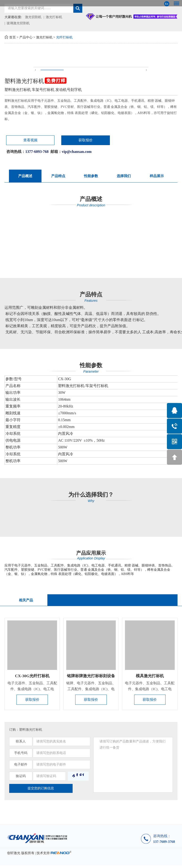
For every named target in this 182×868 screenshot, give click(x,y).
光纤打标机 (64, 37)
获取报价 (60, 141)
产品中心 (26, 37)
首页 (12, 37)
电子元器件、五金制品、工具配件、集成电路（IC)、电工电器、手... (32, 691)
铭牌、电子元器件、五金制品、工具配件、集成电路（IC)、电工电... (91, 691)
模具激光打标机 (150, 678)
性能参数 (91, 177)
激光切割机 (33, 17)
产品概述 (25, 177)
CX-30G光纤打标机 (32, 678)
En (167, 4)
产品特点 (58, 177)
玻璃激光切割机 (18, 23)
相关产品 (26, 601)
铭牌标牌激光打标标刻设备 (92, 678)
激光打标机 (54, 17)
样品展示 (157, 177)
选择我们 (124, 177)
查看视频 (21, 141)
